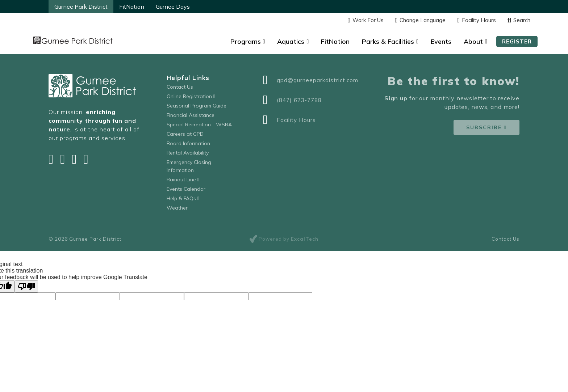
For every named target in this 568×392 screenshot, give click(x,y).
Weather (177, 208)
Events (441, 41)
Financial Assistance (191, 115)
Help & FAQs (183, 198)
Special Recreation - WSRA (199, 125)
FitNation (132, 7)
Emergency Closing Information (189, 166)
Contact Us (180, 87)
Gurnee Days (173, 7)
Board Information (188, 143)
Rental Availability (188, 153)
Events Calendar (186, 189)
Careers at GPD (185, 134)
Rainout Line (183, 180)
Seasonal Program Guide (197, 106)
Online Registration (191, 96)
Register (517, 41)
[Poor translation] (26, 286)
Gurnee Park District (81, 7)
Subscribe (484, 127)
